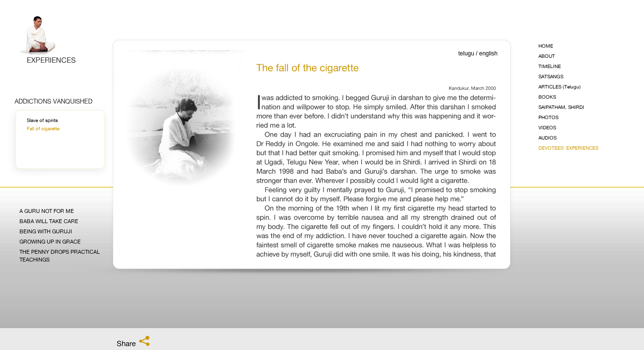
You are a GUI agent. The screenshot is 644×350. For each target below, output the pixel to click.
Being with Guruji (46, 232)
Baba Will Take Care (49, 221)
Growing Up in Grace (50, 242)
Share (134, 342)
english (488, 53)
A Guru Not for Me (47, 211)
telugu (466, 53)
